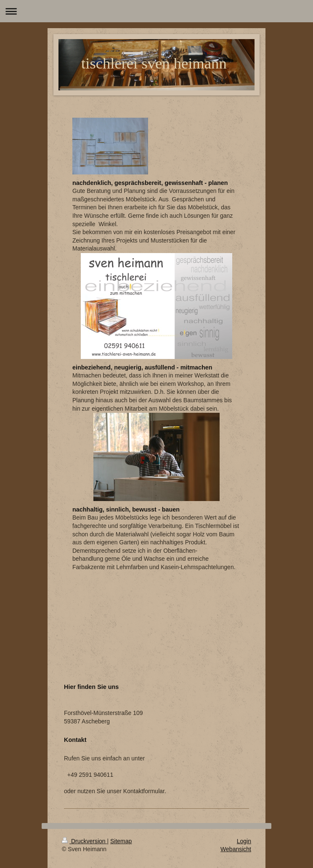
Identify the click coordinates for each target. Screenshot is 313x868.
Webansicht (236, 849)
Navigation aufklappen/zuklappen (156, 11)
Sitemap (121, 841)
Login (244, 841)
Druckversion (84, 841)
